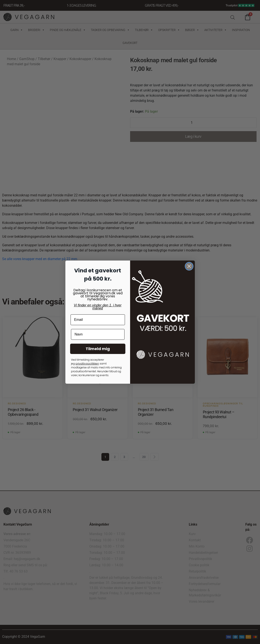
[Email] (98, 320)
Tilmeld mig (98, 349)
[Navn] (98, 334)
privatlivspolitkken (87, 364)
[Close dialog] (189, 266)
